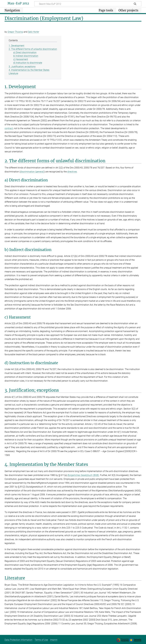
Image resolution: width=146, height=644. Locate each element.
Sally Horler (34, 32)
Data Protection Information (18, 640)
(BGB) (83, 475)
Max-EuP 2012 (18, 3)
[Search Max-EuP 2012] (88, 4)
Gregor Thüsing (15, 32)
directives (72, 172)
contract (9, 128)
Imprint (54, 640)
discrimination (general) (32, 172)
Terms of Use (41, 640)
